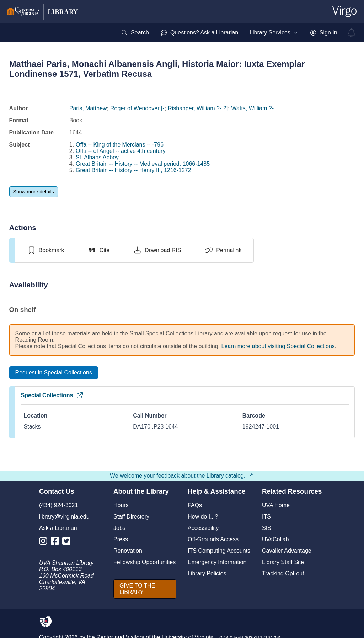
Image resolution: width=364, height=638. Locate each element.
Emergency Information (217, 562)
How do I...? (203, 517)
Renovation (128, 551)
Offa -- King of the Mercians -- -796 (120, 145)
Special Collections (52, 395)
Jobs (119, 528)
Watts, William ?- (253, 108)
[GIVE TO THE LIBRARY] (145, 589)
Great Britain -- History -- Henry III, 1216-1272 (133, 170)
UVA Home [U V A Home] (276, 505)
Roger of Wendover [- (137, 108)
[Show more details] (34, 192)
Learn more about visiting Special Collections (278, 346)
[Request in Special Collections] (54, 373)
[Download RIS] (157, 250)
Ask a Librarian (58, 528)
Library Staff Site (283, 562)
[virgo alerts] (352, 33)
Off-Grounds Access (213, 539)
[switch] (46, 250)
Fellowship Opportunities (144, 562)
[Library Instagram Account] (45, 543)
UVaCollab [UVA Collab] (275, 539)
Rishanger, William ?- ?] (198, 108)
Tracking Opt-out (283, 573)
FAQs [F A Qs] (195, 505)
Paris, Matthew (88, 108)
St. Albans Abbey (97, 157)
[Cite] (99, 250)
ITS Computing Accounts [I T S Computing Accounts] (219, 551)
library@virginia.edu (64, 517)
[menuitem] (135, 33)
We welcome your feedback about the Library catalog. (182, 476)
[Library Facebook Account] (57, 543)
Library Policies (207, 573)
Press (121, 539)
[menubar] (229, 33)
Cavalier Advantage (287, 551)
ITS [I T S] (266, 517)
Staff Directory (131, 517)
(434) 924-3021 (58, 505)
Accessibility (203, 528)
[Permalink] (223, 250)
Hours (121, 505)
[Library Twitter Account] (68, 543)
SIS (267, 528)
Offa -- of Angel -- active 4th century (121, 151)
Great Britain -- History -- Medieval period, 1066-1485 (143, 164)
